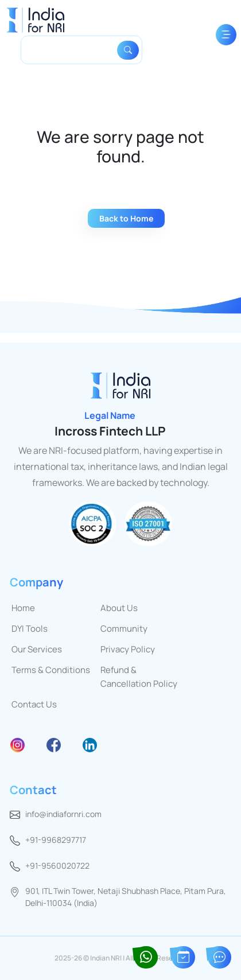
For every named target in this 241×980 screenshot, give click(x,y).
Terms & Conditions (51, 670)
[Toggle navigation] (226, 35)
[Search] (71, 50)
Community (124, 629)
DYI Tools (30, 629)
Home (23, 608)
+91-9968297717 (56, 840)
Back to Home (126, 218)
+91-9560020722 (57, 866)
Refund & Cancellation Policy (139, 677)
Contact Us (34, 704)
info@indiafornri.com (63, 814)
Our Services (37, 649)
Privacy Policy (128, 649)
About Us (119, 608)
